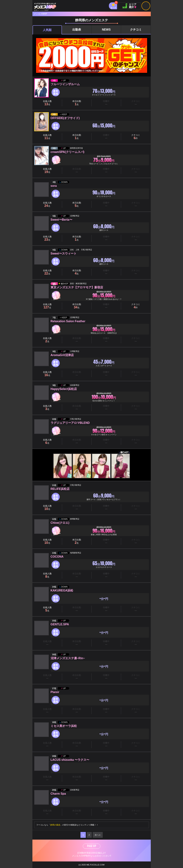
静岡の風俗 (55, 825)
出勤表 (77, 30)
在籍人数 (47, 103)
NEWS (106, 30)
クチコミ (136, 30)
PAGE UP (92, 846)
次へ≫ (98, 835)
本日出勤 (77, 103)
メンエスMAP (40, 14)
